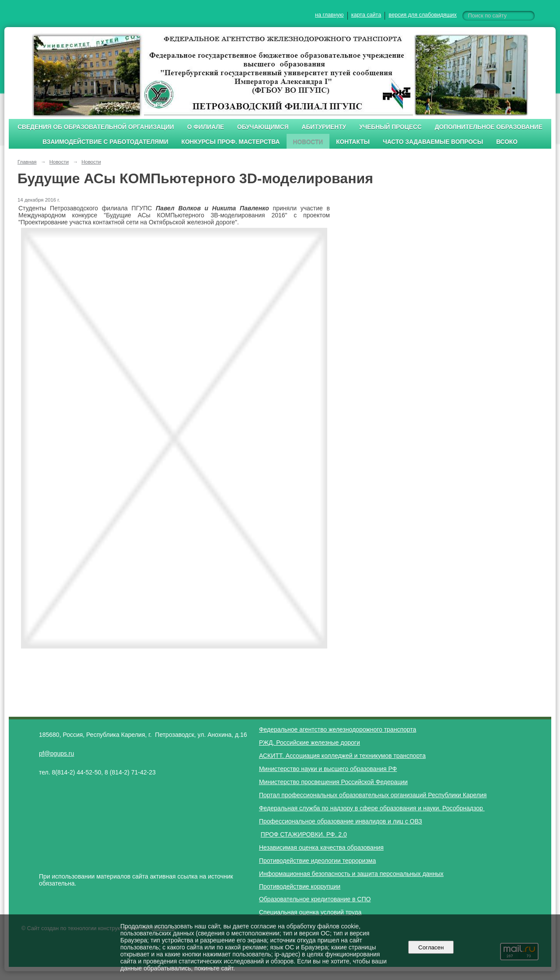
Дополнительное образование (489, 127)
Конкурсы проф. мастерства (231, 142)
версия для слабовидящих (422, 15)
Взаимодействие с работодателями (105, 142)
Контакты (353, 142)
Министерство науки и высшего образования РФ (328, 769)
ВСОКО (507, 142)
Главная (27, 162)
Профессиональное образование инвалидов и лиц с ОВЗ (341, 821)
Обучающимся (263, 127)
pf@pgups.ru (56, 753)
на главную (329, 15)
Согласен (431, 947)
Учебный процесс (390, 127)
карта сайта (366, 15)
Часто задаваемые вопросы (433, 142)
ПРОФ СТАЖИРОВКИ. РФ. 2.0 (304, 834)
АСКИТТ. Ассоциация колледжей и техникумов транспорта (342, 756)
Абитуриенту (324, 127)
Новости (308, 142)
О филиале (206, 127)
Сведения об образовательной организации (96, 127)
